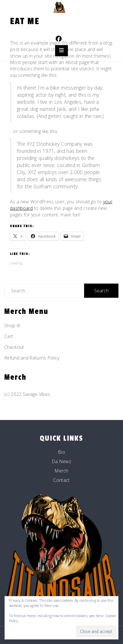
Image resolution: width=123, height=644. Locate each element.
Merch (61, 471)
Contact (61, 480)
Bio (61, 452)
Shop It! (12, 326)
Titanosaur (61, 21)
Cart (9, 336)
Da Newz (61, 461)
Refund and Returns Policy (32, 358)
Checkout (14, 347)
